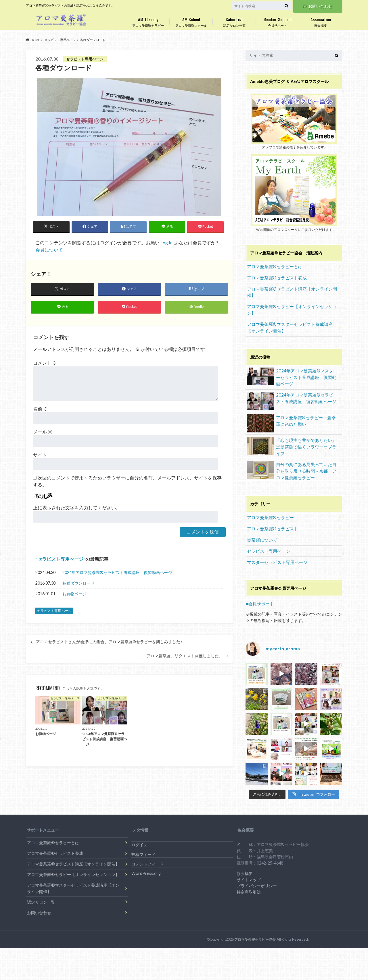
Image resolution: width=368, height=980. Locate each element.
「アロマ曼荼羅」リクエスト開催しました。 (183, 657)
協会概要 (321, 21)
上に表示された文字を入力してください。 (77, 509)
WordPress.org (146, 861)
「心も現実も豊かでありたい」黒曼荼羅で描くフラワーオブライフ (292, 438)
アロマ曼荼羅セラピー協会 (257, 927)
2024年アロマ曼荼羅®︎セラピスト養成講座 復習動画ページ (117, 574)
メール (43, 433)
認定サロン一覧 (234, 21)
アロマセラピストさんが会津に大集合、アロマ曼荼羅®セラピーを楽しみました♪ (109, 643)
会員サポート (277, 21)
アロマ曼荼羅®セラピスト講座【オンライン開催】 (289, 290)
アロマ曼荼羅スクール (191, 21)
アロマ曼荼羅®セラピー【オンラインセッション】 (289, 307)
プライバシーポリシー (257, 874)
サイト (40, 456)
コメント (45, 364)
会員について (49, 250)
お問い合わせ (318, 6)
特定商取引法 (249, 880)
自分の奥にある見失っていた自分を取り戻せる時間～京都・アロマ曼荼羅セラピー (292, 463)
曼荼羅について (261, 529)
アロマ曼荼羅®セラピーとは (273, 266)
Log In (166, 243)
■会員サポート (259, 592)
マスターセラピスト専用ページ (275, 551)
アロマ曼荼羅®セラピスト (271, 519)
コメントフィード (147, 852)
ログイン (139, 833)
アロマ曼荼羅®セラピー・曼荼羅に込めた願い (291, 416)
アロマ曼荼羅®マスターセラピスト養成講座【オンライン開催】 (291, 324)
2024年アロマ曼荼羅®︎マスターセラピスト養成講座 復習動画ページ (292, 372)
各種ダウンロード (78, 584)
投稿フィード (143, 842)
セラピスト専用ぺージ (60, 560)
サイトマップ (249, 868)
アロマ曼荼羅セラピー (148, 21)
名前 (40, 410)
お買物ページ (74, 595)
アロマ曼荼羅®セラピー (269, 508)
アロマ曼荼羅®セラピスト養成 (275, 276)
